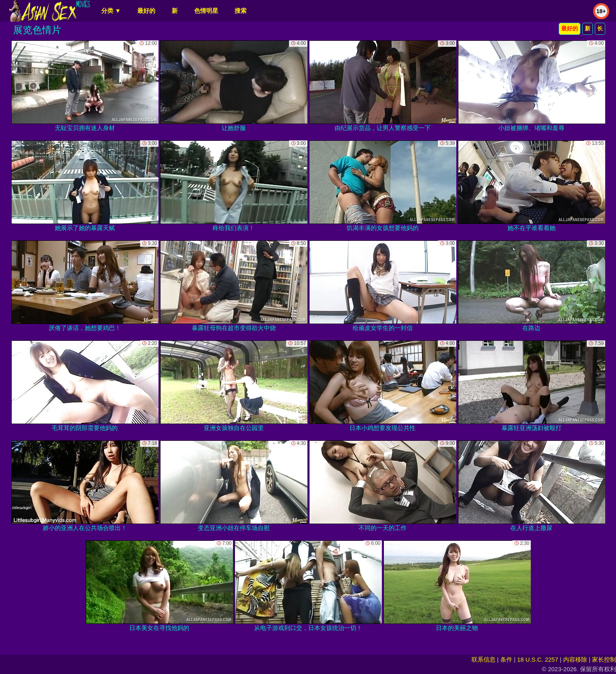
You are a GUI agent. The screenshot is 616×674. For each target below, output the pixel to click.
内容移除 (575, 659)
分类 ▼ (111, 11)
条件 (506, 659)
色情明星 (206, 11)
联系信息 (484, 659)
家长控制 (604, 659)
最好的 (146, 11)
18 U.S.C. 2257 (538, 659)
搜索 (241, 11)
